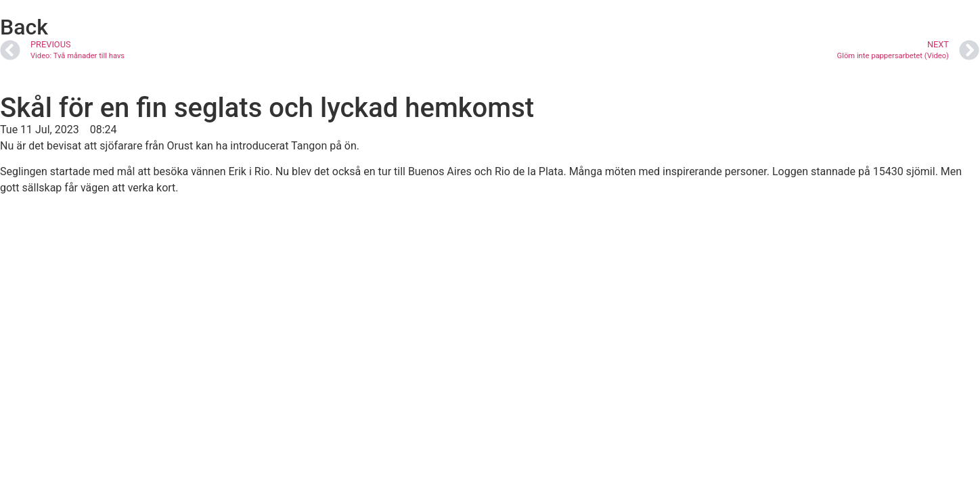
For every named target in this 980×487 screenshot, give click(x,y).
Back (24, 27)
